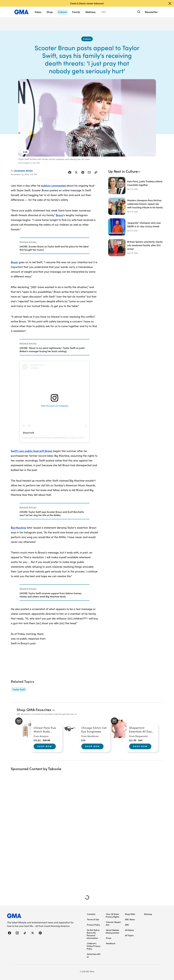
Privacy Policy (93, 925)
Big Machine (18, 528)
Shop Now (45, 746)
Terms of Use (93, 919)
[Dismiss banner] (170, 3)
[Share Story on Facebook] (70, 172)
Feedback (111, 943)
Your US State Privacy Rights (112, 915)
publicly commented (53, 185)
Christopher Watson (23, 170)
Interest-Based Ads (113, 923)
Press (109, 938)
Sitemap (148, 914)
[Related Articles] (54, 246)
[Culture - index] (87, 39)
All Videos (129, 930)
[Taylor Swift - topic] (19, 689)
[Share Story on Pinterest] (83, 172)
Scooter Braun (45, 438)
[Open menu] (104, 12)
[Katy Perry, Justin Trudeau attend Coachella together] (136, 186)
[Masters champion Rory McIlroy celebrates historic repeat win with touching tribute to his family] (136, 206)
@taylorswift (28, 433)
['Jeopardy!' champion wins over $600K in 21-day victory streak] (136, 227)
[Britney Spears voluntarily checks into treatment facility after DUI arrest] (136, 248)
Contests (91, 914)
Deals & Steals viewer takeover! (87, 3)
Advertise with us (94, 955)
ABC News (130, 919)
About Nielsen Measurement (112, 931)
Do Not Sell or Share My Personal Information (93, 934)
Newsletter (151, 12)
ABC (127, 925)
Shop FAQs (130, 914)
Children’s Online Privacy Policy (93, 946)
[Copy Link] (96, 172)
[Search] (138, 12)
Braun (59, 215)
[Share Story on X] (76, 172)
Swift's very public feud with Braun (32, 451)
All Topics (129, 935)
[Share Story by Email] (89, 172)
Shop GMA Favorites (34, 709)
